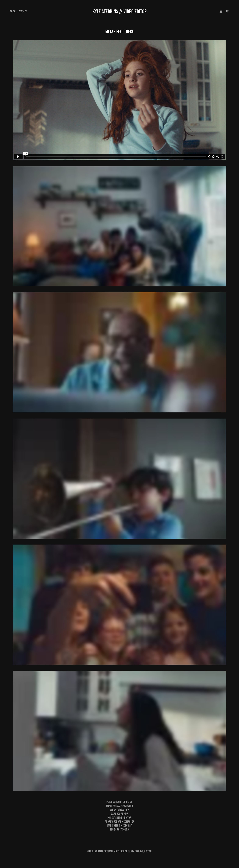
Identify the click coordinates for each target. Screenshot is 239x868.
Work (12, 11)
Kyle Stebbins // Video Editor (120, 11)
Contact (23, 11)
